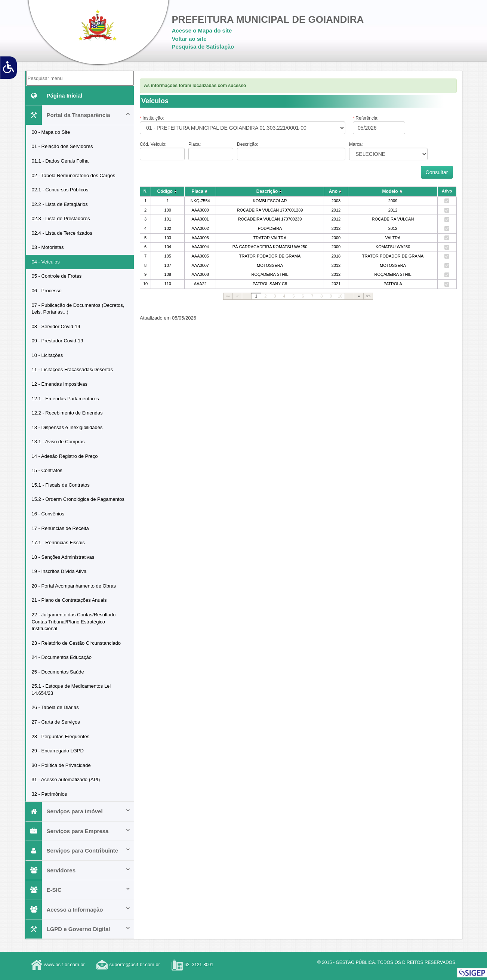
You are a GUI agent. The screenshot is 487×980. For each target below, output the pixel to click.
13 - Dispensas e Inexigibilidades (67, 427)
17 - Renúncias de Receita (60, 528)
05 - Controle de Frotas (57, 276)
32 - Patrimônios (50, 794)
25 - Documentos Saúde (58, 672)
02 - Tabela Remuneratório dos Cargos (74, 175)
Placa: (195, 144)
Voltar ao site (189, 39)
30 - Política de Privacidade (61, 765)
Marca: (356, 144)
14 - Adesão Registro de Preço (65, 456)
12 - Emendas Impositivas (60, 384)
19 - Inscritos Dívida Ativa (59, 571)
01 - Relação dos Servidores (62, 146)
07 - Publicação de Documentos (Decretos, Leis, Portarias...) (78, 309)
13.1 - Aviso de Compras (58, 442)
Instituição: (152, 118)
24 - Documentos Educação (62, 657)
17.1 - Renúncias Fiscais (58, 543)
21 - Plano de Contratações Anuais (69, 600)
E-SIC (78, 890)
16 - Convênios (48, 514)
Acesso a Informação (78, 910)
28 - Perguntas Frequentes (61, 736)
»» (368, 296)
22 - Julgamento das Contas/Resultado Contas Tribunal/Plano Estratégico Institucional (74, 622)
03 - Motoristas (48, 247)
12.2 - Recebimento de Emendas (67, 413)
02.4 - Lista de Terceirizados (62, 233)
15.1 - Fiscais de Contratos (61, 485)
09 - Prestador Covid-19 (58, 341)
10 (340, 296)
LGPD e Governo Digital (78, 929)
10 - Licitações (47, 355)
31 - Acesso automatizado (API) (66, 779)
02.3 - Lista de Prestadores (61, 218)
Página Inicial (54, 95)
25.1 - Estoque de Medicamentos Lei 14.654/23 (71, 690)
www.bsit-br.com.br (64, 965)
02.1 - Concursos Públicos (60, 190)
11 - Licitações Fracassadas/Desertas (72, 369)
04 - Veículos (46, 262)
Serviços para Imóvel (78, 811)
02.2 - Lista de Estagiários (60, 204)
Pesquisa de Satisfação (203, 47)
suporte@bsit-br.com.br (135, 965)
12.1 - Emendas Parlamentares (65, 399)
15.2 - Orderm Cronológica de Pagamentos (78, 499)
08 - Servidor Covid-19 (56, 326)
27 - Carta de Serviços (56, 722)
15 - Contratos (47, 470)
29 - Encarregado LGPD (58, 751)
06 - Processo (47, 291)
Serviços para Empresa (78, 831)
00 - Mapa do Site (51, 132)
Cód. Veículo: (153, 144)
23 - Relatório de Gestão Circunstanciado (76, 643)
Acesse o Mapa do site (202, 30)
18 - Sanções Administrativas (63, 557)
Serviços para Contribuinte (78, 850)
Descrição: (248, 144)
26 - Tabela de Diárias (55, 707)
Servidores (78, 870)
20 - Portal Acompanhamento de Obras (74, 586)
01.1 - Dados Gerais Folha (60, 161)
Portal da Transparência (78, 115)
